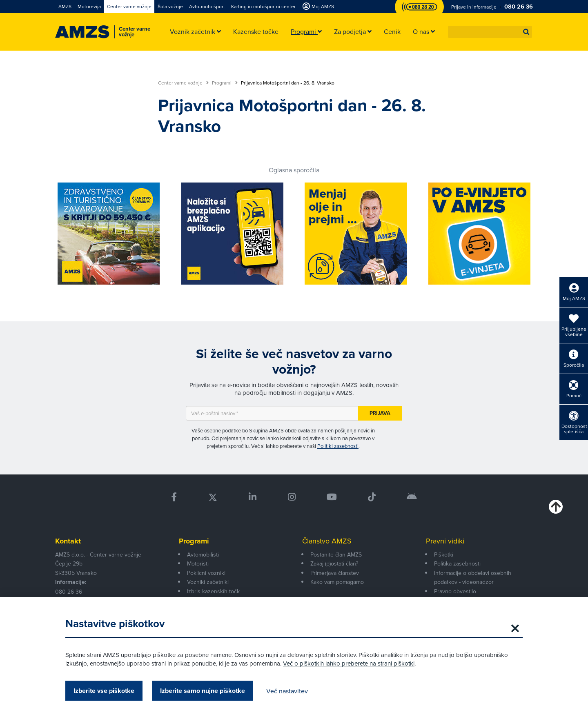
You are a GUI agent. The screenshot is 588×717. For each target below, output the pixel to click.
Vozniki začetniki (208, 582)
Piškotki (444, 554)
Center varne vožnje (183, 83)
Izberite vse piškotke (104, 691)
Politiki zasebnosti (338, 446)
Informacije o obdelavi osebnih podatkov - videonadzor (473, 577)
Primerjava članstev (335, 573)
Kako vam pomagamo (337, 582)
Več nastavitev (287, 691)
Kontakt (68, 541)
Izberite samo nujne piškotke (203, 691)
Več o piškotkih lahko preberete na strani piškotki (349, 663)
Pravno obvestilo (455, 591)
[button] (526, 32)
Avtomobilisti (203, 554)
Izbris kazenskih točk (213, 591)
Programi (225, 83)
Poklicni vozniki (206, 573)
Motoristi (198, 563)
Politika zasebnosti (457, 563)
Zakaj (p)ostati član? (334, 563)
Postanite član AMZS (336, 554)
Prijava (380, 413)
